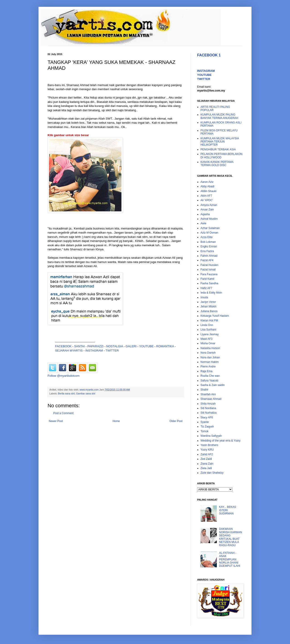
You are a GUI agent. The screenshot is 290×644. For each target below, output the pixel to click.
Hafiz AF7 (206, 288)
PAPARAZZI (95, 346)
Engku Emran (209, 246)
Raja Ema (207, 371)
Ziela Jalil (206, 468)
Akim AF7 (206, 196)
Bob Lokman (208, 242)
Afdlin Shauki (208, 191)
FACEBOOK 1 (209, 55)
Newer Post (56, 421)
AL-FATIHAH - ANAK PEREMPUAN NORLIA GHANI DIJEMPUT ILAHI (230, 560)
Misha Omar (208, 343)
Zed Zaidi (206, 459)
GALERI (131, 346)
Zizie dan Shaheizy (212, 473)
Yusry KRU (207, 450)
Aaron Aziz (207, 182)
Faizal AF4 (207, 260)
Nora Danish (208, 353)
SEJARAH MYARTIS (69, 351)
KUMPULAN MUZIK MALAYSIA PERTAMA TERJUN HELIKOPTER (220, 142)
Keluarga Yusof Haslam (215, 316)
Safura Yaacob (209, 381)
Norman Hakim (210, 362)
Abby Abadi (207, 186)
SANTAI (80, 346)
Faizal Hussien (209, 265)
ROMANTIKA (165, 346)
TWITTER (112, 351)
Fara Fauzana (209, 274)
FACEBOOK (63, 346)
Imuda (204, 297)
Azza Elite (207, 237)
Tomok (204, 431)
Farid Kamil (207, 279)
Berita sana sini (66, 393)
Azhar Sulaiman (210, 228)
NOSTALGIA (115, 346)
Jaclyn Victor (208, 302)
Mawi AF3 (207, 339)
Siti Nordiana (208, 408)
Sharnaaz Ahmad (211, 399)
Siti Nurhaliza (209, 413)
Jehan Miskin (208, 306)
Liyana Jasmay (210, 334)
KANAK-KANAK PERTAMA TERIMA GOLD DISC (217, 164)
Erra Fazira (207, 251)
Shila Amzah (208, 404)
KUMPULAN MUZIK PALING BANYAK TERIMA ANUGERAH (219, 116)
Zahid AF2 (207, 454)
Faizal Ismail (208, 270)
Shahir (204, 390)
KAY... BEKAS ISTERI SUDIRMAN (228, 510)
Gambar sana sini (86, 393)
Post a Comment (63, 413)
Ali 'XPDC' (207, 200)
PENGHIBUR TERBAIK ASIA (218, 150)
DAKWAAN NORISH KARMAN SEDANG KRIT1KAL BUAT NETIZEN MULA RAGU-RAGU (231, 537)
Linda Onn (207, 325)
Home (116, 421)
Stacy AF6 (207, 417)
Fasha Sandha (209, 283)
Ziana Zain (207, 464)
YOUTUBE (146, 346)
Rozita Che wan (210, 376)
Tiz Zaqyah (207, 427)
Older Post (176, 421)
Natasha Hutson (210, 348)
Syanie (205, 422)
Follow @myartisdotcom (64, 376)
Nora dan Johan (210, 357)
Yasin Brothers (209, 445)
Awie (203, 223)
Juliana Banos (209, 311)
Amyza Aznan (209, 205)
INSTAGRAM (94, 351)
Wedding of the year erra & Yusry (220, 441)
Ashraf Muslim (209, 219)
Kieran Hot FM (209, 321)
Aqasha (205, 214)
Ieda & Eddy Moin (211, 293)
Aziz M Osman (209, 233)
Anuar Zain (207, 210)
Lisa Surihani (208, 330)
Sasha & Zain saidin (213, 385)
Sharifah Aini (208, 394)
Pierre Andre (208, 367)
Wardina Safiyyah (211, 436)
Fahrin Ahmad (209, 256)
